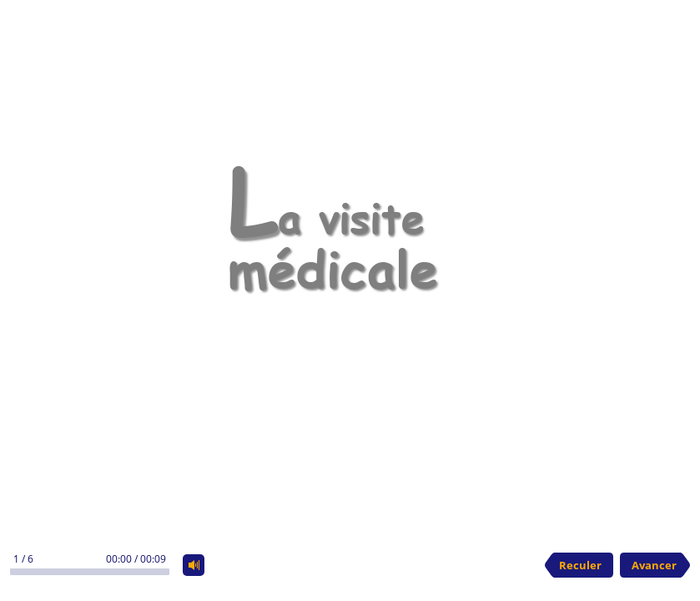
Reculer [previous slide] (580, 565)
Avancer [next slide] (654, 565)
